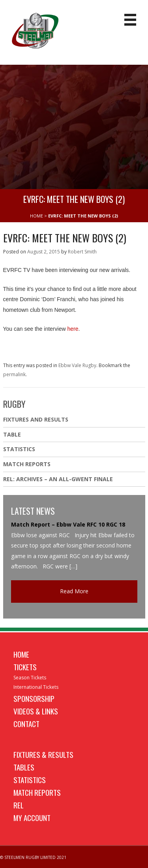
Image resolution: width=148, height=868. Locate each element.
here (73, 329)
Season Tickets (30, 678)
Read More (74, 591)
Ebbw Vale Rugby (77, 365)
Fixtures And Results (36, 419)
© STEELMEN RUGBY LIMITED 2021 (33, 857)
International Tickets (36, 687)
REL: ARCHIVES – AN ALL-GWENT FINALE (59, 479)
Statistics (19, 449)
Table (12, 434)
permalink (14, 374)
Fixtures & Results (43, 754)
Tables (24, 767)
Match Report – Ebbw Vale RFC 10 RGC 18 (68, 524)
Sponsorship (34, 698)
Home (21, 654)
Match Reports (27, 464)
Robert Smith (82, 252)
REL (19, 805)
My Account (32, 817)
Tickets (25, 667)
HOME (37, 216)
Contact (26, 724)
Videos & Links (36, 711)
